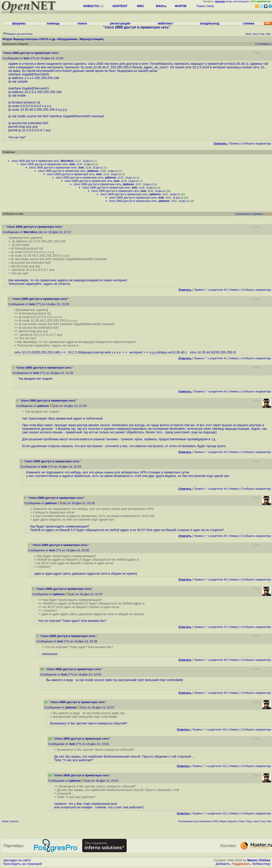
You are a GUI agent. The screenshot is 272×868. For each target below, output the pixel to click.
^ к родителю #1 (216, 358)
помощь (53, 23)
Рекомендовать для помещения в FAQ (198, 821)
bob (26, 58)
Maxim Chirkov (259, 860)
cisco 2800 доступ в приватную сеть (35, 161)
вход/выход (210, 23)
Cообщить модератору (256, 143)
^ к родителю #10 (216, 729)
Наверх (234, 290)
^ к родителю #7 (216, 627)
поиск (82, 23)
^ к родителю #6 (216, 579)
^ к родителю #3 (216, 452)
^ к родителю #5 (216, 536)
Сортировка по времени (249, 214)
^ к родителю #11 (216, 766)
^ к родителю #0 (216, 290)
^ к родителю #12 (216, 813)
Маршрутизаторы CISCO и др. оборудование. (46, 39)
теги (210, 6)
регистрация (241, 1)
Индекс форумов (228, 821)
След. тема (266, 821)
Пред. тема (252, 821)
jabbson (93, 171)
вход (229, 1)
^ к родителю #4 (216, 489)
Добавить (223, 864)
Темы (242, 821)
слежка (249, 23)
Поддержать (241, 864)
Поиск (201, 6)
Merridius (67, 161)
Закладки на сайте (17, 860)
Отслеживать (263, 44)
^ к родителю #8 (216, 660)
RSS (268, 214)
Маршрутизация (92, 39)
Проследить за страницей (22, 864)
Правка (234, 143)
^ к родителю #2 (216, 391)
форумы (19, 23)
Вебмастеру (261, 864)
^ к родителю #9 (216, 693)
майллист (166, 23)
